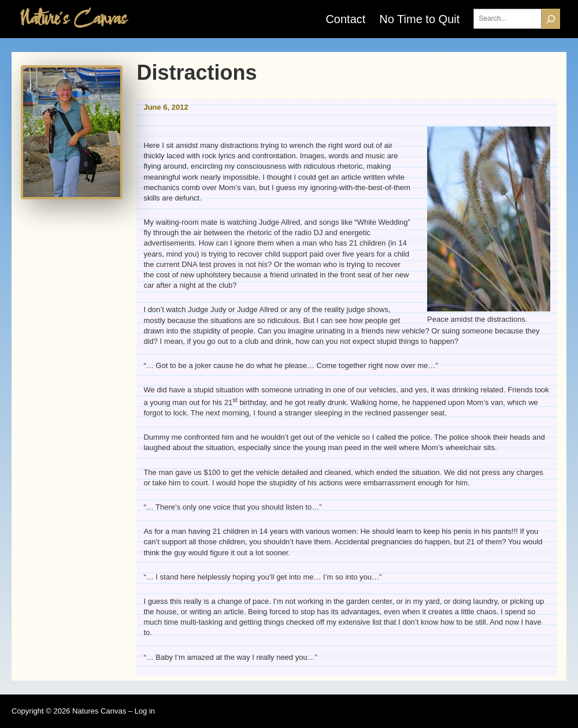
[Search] (551, 19)
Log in (145, 711)
